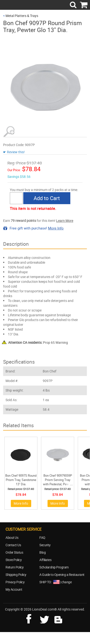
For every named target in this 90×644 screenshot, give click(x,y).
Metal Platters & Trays (22, 16)
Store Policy (14, 560)
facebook (32, 618)
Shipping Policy (16, 575)
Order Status (14, 552)
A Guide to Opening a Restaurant (62, 575)
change (66, 582)
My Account (14, 589)
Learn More (65, 221)
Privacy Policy (15, 582)
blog (59, 618)
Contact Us (13, 545)
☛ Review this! (14, 152)
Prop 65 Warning (38, 342)
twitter (45, 618)
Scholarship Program (54, 567)
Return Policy (15, 567)
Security (45, 545)
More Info (56, 228)
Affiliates (45, 560)
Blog (42, 552)
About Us (12, 538)
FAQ (42, 538)
